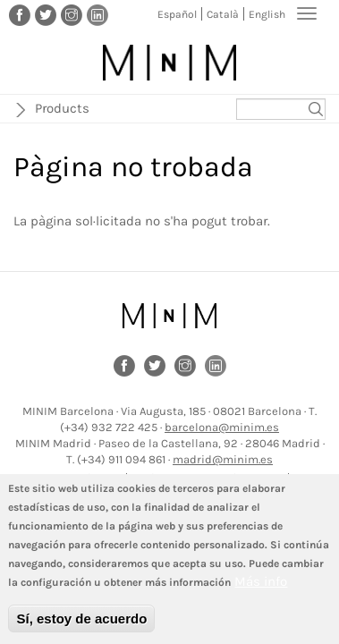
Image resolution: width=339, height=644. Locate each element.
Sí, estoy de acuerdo (81, 624)
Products (62, 108)
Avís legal (98, 479)
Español (177, 14)
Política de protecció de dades (209, 479)
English (267, 14)
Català (223, 14)
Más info (261, 587)
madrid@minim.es (223, 459)
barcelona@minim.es (222, 427)
